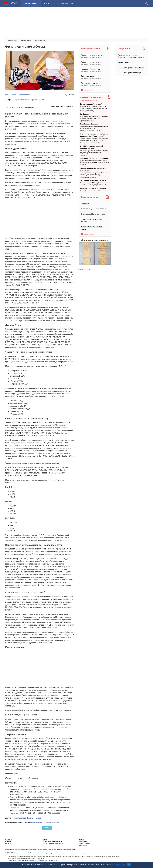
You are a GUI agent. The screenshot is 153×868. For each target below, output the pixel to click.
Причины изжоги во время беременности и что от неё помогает (132, 56)
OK (129, 865)
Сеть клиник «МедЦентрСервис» (93, 180)
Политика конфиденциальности (52, 843)
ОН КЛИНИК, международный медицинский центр (92, 147)
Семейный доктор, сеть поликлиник (94, 158)
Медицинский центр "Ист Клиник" (93, 188)
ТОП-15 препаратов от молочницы (131, 68)
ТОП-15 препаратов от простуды (130, 73)
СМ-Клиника (85, 114)
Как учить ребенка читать (91, 69)
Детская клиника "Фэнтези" (91, 104)
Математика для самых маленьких (94, 209)
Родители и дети (95, 57)
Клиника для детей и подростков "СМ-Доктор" (93, 169)
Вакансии (8, 843)
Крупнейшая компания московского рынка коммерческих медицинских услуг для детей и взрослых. (94, 163)
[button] (81, 254)
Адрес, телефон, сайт (87, 121)
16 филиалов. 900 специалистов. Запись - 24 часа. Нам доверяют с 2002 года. (94, 117)
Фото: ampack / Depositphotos (18, 95)
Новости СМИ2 (84, 269)
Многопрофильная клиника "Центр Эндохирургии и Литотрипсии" (94, 135)
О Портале (9, 840)
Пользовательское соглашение (52, 841)
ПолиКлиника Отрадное (89, 124)
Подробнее (120, 865)
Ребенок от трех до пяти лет (92, 62)
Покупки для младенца (90, 83)
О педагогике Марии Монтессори (93, 214)
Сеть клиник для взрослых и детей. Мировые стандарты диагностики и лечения (94, 152)
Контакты (8, 841)
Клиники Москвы (66, 3)
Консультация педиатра (89, 100)
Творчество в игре (88, 76)
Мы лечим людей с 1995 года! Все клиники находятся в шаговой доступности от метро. (94, 184)
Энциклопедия (31, 3)
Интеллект (85, 204)
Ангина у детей (123, 62)
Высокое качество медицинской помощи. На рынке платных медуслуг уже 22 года (94, 140)
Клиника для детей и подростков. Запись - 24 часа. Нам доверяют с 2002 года (94, 174)
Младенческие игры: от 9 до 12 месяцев (93, 220)
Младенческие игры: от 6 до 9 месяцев (92, 228)
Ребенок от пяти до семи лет (92, 55)
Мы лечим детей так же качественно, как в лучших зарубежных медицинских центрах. (93, 108)
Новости (48, 3)
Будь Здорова (83, 845)
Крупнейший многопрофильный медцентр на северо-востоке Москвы (94, 127)
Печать (47, 828)
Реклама (45, 840)
